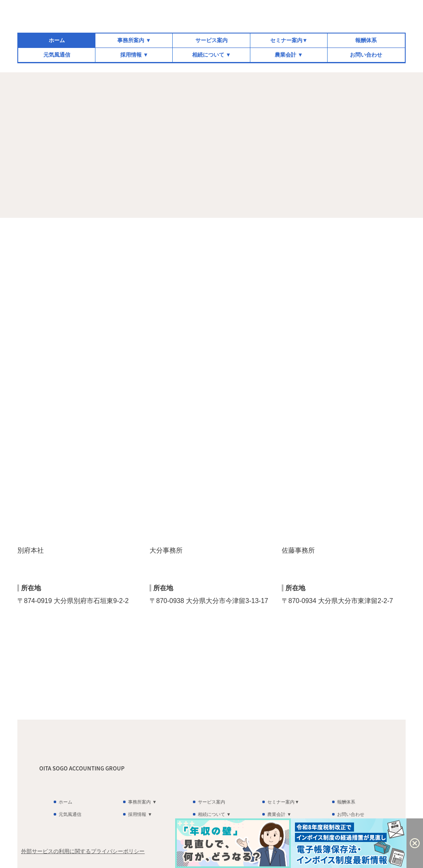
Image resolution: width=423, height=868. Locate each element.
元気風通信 (57, 55)
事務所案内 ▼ (134, 40)
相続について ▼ (211, 55)
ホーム (57, 40)
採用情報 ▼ (134, 55)
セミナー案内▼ (289, 40)
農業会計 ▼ (289, 55)
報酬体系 (366, 40)
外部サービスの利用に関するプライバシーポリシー (83, 851)
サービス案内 (211, 40)
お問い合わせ (366, 55)
